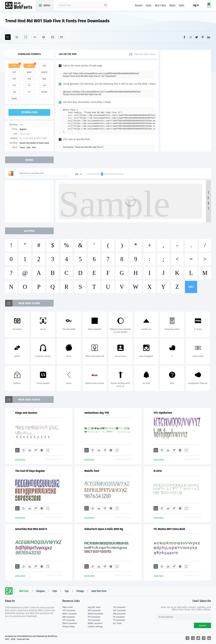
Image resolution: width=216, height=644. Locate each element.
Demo (172, 6)
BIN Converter (69, 617)
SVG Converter (94, 611)
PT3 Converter (94, 617)
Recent (139, 6)
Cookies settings (95, 627)
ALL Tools (117, 623)
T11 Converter (119, 620)
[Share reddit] (191, 37)
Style (55, 591)
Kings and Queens (26, 413)
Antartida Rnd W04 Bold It (31, 529)
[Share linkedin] (209, 37)
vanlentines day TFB (97, 413)
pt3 (14, 86)
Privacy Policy (69, 627)
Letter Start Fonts (99, 591)
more (191, 287)
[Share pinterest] (203, 37)
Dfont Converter (70, 623)
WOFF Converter (70, 614)
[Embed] (42, 450)
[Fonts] (62, 37)
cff (44, 86)
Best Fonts (160, 6)
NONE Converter (95, 623)
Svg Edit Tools (94, 607)
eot (14, 72)
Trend (22, 148)
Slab (29, 148)
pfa (29, 79)
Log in (196, 5)
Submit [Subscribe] (202, 625)
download (29, 112)
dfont (44, 92)
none (14, 99)
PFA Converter (119, 614)
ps (29, 86)
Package (80, 591)
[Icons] (53, 37)
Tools (182, 6)
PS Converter (119, 617)
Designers (41, 591)
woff (29, 72)
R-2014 (158, 471)
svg (44, 66)
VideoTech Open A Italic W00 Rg (104, 529)
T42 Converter (94, 620)
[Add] (8, 37)
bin (44, 79)
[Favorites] (17, 37)
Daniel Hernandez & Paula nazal (34, 143)
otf (14, 79)
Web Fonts (24, 591)
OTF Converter (69, 611)
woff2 (44, 72)
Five (34, 148)
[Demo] (26, 37)
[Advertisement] (186, 101)
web (29, 66)
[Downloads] (30, 450)
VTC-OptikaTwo (163, 413)
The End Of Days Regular (30, 471)
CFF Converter (69, 620)
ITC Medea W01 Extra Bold (169, 529)
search (105, 5)
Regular (23, 129)
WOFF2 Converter (96, 614)
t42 (14, 92)
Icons (149, 6)
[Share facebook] (184, 37)
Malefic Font (92, 471)
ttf (14, 66)
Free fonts (20, 6)
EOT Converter (119, 611)
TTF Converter (119, 607)
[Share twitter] (197, 37)
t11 (29, 92)
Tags (67, 591)
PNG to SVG (68, 607)
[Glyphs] (35, 37)
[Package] (44, 37)
